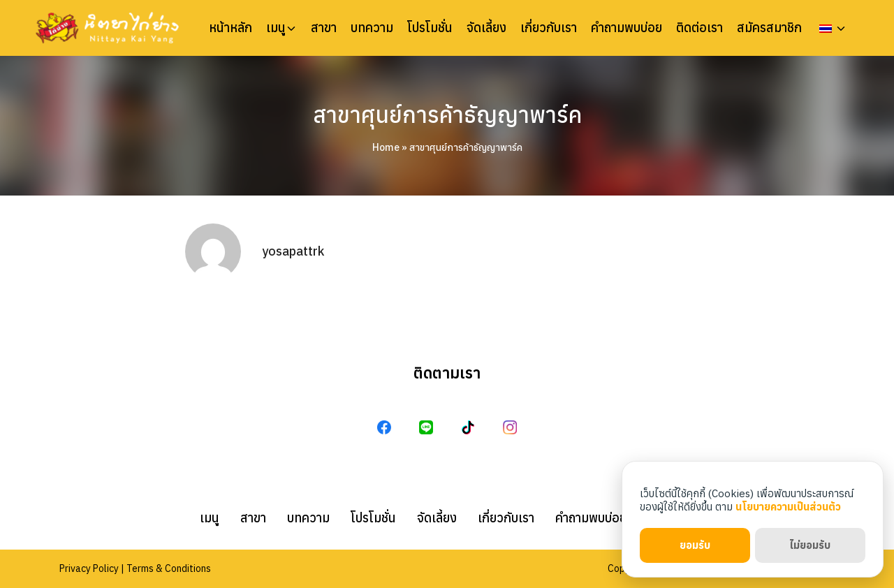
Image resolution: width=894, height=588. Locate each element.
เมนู (276, 28)
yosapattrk (293, 251)
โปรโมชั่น (430, 28)
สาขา (324, 28)
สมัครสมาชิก (769, 28)
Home (386, 147)
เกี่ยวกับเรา (549, 28)
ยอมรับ (695, 545)
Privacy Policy (89, 568)
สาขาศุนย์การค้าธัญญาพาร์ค (447, 115)
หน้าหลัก (230, 28)
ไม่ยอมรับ (810, 545)
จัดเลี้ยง (486, 28)
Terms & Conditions (169, 568)
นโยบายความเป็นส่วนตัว (788, 507)
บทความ (372, 28)
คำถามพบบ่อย (626, 28)
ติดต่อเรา (699, 28)
